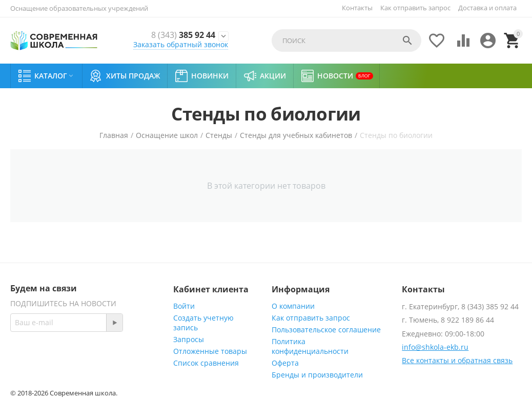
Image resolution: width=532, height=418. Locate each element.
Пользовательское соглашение (326, 330)
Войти (184, 306)
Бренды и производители (317, 375)
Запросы (189, 339)
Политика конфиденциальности (310, 346)
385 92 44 (180, 35)
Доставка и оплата (487, 8)
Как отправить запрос (415, 8)
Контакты (357, 8)
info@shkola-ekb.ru (435, 347)
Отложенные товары (210, 351)
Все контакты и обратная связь (457, 360)
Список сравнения (206, 363)
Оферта (285, 363)
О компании (293, 306)
